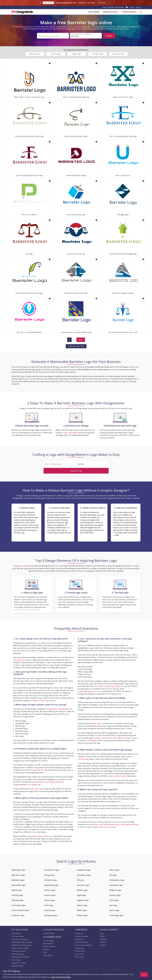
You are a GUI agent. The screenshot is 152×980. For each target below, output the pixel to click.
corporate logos (84, 758)
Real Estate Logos (116, 884)
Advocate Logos (35, 53)
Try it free (103, 3)
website (98, 737)
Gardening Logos (51, 914)
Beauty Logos (17, 889)
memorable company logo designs (107, 685)
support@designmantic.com (89, 690)
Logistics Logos (83, 899)
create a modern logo (116, 775)
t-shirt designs (32, 784)
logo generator (19, 659)
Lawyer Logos (77, 53)
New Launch (48, 3)
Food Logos (49, 904)
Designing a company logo (24, 565)
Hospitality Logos (84, 874)
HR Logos (81, 879)
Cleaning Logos (17, 899)
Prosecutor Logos (118, 53)
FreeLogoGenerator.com (66, 3)
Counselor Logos (97, 53)
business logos (38, 788)
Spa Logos (113, 904)
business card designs (47, 781)
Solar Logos (114, 899)
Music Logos (114, 869)
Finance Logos (50, 894)
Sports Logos (115, 909)
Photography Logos (117, 879)
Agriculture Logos (18, 874)
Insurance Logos (83, 884)
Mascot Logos (82, 904)
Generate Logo (76, 470)
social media (107, 737)
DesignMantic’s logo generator (58, 708)
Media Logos (82, 909)
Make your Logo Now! (76, 345)
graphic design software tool (41, 835)
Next (81, 339)
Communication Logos (20, 909)
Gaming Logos (50, 909)
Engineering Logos (51, 884)
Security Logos (115, 894)
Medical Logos (82, 914)
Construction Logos (52, 869)
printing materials (36, 769)
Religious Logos (116, 889)
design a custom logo (41, 700)
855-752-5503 (120, 7)
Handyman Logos (84, 869)
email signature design (122, 737)
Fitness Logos (49, 899)
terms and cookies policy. (61, 977)
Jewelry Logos (82, 889)
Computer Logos (18, 914)
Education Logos (51, 879)
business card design (65, 823)
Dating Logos (49, 874)
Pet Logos (113, 874)
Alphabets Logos (18, 879)
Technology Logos (116, 914)
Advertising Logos (18, 869)
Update (109, 36)
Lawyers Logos (56, 53)
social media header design (109, 823)
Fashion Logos (50, 889)
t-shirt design (91, 739)
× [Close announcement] (149, 3)
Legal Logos (81, 894)
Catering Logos (17, 894)
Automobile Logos (19, 884)
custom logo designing (71, 432)
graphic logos (96, 722)
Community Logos (19, 904)
